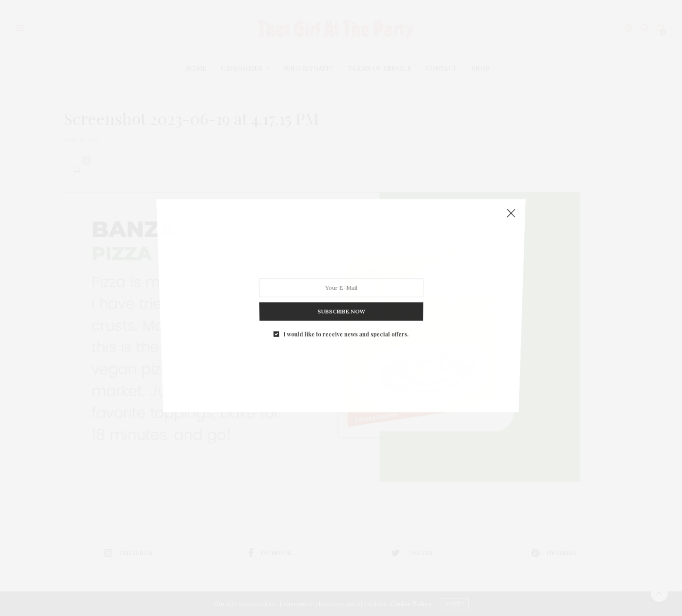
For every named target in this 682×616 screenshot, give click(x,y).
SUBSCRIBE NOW (341, 301)
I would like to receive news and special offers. (345, 321)
